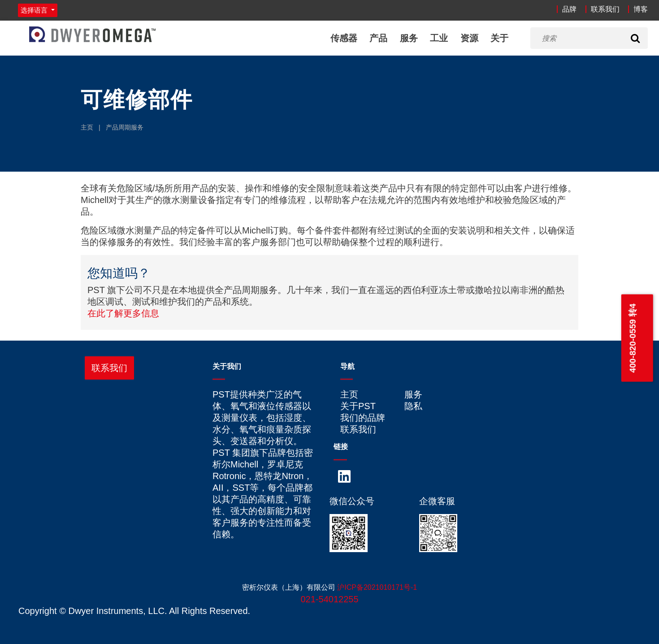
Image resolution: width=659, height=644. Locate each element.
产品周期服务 (125, 127)
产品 (378, 38)
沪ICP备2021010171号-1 (377, 587)
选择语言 (35, 10)
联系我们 (605, 9)
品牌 (569, 9)
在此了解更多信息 (123, 313)
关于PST (358, 406)
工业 (439, 38)
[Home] (92, 34)
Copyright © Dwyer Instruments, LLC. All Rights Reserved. (134, 611)
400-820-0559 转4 (632, 338)
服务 (408, 38)
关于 (499, 38)
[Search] (635, 38)
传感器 (343, 38)
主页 (87, 127)
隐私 (413, 406)
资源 (469, 38)
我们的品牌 (363, 418)
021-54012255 (329, 599)
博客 (641, 9)
